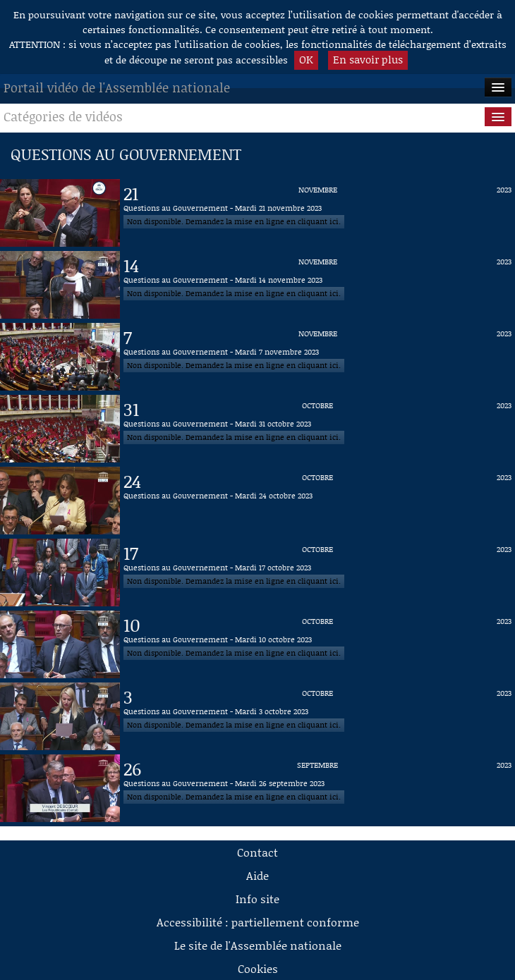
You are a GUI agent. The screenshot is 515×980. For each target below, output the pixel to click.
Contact (257, 852)
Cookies (258, 968)
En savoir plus (368, 59)
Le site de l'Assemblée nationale (258, 945)
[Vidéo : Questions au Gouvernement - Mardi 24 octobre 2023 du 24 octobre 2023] (317, 501)
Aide (257, 875)
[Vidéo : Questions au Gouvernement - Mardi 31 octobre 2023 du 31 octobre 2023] (317, 429)
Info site (257, 899)
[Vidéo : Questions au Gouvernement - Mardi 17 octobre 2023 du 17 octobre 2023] (317, 572)
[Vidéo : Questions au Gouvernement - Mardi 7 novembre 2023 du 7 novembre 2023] (317, 357)
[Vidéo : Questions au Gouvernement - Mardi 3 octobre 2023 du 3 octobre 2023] (317, 716)
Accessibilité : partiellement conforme (258, 922)
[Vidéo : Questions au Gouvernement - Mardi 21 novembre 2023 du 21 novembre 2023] (317, 213)
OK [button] (306, 59)
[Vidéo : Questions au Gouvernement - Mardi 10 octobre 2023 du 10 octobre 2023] (317, 644)
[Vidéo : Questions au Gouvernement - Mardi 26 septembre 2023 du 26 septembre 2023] (317, 788)
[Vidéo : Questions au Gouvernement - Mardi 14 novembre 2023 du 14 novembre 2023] (317, 285)
